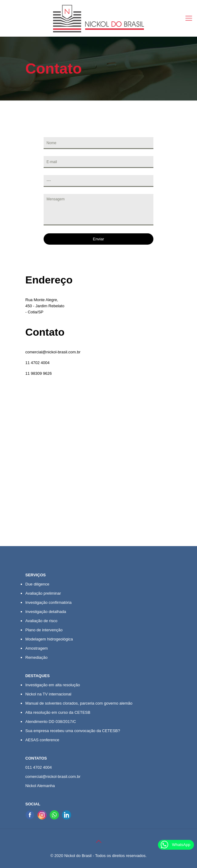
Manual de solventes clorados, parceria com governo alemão (79, 703)
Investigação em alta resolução (53, 685)
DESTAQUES (38, 676)
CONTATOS (36, 758)
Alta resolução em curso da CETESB (58, 712)
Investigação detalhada (46, 612)
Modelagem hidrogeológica (49, 639)
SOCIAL (33, 804)
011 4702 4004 (39, 767)
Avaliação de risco (41, 621)
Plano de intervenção (44, 630)
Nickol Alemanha (40, 786)
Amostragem (37, 648)
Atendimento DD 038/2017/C (51, 722)
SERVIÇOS (36, 575)
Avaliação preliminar (43, 593)
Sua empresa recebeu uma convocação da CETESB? (73, 731)
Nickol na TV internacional (48, 694)
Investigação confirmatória (48, 602)
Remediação (36, 657)
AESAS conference (42, 740)
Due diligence (37, 584)
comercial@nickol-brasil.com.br (53, 352)
